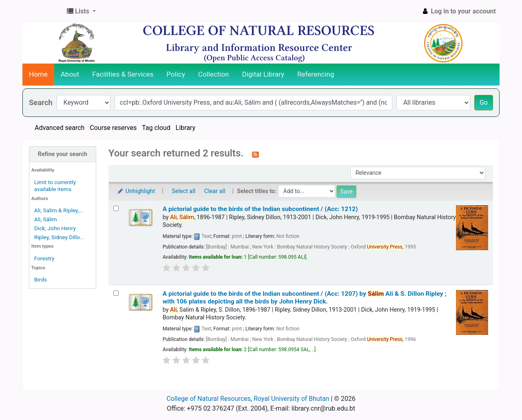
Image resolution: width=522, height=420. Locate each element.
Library (186, 128)
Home (38, 74)
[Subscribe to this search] (255, 154)
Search (41, 102)
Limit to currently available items (55, 186)
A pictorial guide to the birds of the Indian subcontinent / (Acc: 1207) (305, 298)
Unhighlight (136, 191)
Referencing (316, 74)
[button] (81, 11)
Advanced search (60, 128)
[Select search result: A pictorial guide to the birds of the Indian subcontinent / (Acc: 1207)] (116, 293)
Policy (176, 74)
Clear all (215, 191)
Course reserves (113, 128)
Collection (214, 74)
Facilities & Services (123, 74)
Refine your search (63, 154)
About (70, 74)
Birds (41, 279)
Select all (184, 191)
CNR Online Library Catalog (43, 11)
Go (484, 102)
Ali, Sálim (46, 219)
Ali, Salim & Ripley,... (59, 210)
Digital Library (263, 74)
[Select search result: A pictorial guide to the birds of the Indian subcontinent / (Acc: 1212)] (116, 208)
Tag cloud (156, 128)
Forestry (44, 258)
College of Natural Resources (209, 399)
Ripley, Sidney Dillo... (59, 237)
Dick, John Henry (55, 228)
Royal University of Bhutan (292, 399)
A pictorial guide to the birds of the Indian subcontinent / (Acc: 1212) (260, 209)
